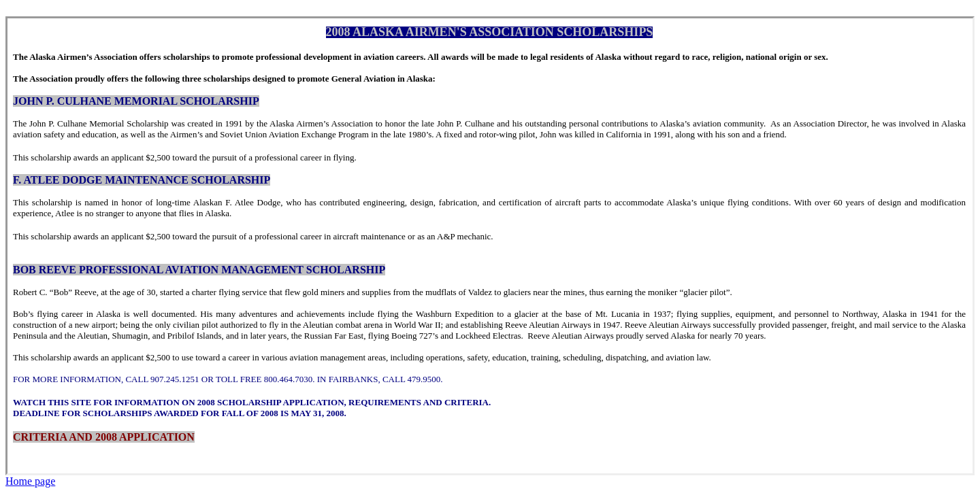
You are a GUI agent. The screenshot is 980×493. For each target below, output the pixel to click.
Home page (30, 481)
